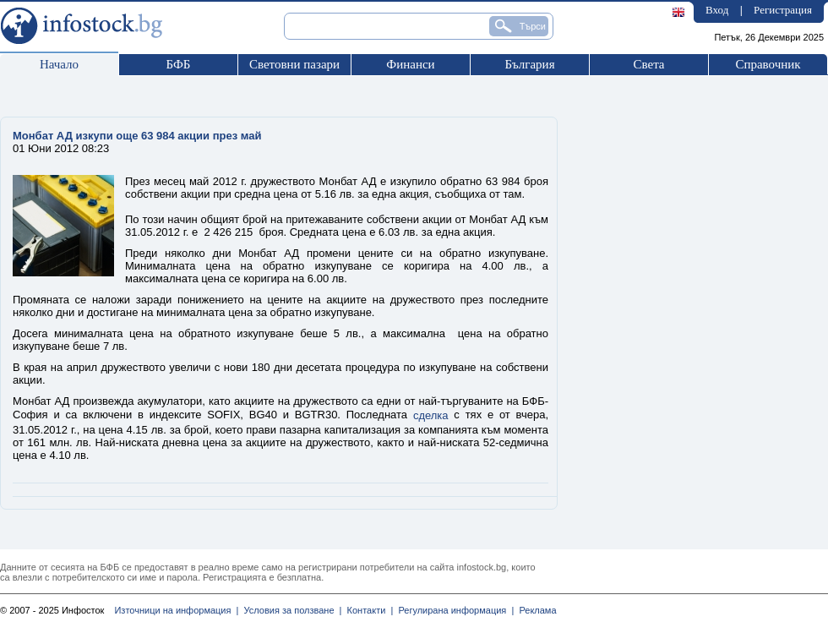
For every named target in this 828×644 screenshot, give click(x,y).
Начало (59, 64)
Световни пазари (294, 64)
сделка (431, 415)
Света (648, 64)
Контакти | (367, 610)
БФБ (179, 64)
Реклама (535, 610)
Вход (717, 10)
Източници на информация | (176, 610)
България (529, 64)
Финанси (410, 64)
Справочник (768, 64)
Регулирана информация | (453, 610)
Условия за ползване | (290, 610)
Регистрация (783, 10)
